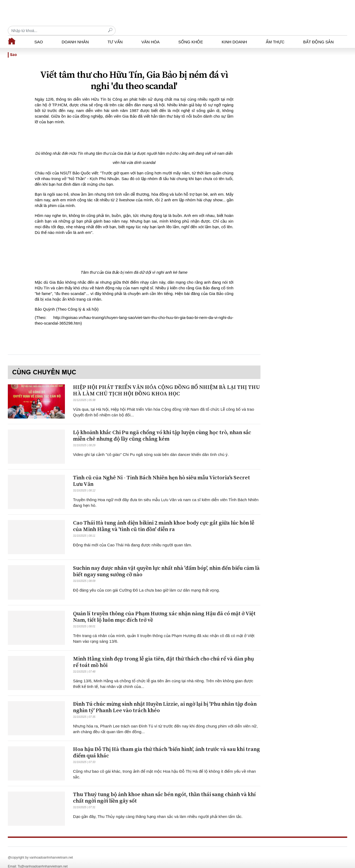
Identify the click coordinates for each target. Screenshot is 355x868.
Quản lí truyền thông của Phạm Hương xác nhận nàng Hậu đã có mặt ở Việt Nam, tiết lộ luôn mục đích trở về (164, 608)
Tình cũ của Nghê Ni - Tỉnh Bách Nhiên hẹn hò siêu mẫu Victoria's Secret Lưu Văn (161, 472)
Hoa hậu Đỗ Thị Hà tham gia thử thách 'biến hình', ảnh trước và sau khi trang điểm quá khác (166, 743)
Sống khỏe (191, 32)
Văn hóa (151, 32)
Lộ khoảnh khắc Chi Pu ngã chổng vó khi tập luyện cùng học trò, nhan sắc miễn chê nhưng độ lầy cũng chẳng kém (162, 426)
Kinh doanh (234, 32)
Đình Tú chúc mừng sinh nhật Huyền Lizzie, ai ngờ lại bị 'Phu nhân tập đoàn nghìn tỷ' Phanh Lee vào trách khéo (165, 698)
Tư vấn (115, 32)
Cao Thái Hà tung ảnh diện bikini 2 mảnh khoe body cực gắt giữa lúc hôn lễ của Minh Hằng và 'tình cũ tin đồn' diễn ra (164, 517)
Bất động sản (319, 32)
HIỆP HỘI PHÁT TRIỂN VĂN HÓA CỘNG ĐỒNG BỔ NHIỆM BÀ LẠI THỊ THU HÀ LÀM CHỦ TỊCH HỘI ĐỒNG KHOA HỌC (166, 381)
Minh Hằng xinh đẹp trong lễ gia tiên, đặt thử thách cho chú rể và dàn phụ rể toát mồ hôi (163, 653)
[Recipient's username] (293, 13)
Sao (39, 32)
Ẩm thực (275, 32)
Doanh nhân (75, 32)
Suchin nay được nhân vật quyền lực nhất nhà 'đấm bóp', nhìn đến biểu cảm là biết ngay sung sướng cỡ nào (166, 562)
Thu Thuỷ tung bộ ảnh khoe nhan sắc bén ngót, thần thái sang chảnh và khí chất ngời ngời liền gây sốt (164, 788)
